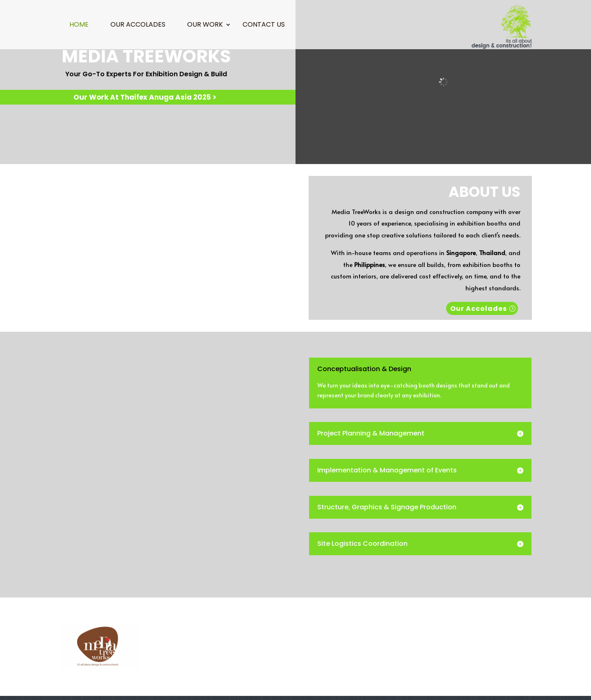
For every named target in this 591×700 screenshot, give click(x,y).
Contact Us (264, 25)
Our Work (205, 25)
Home (79, 25)
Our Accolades (138, 25)
